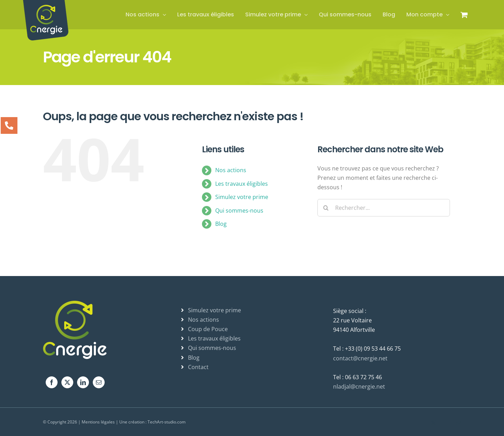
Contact (198, 367)
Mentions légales (98, 422)
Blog (221, 224)
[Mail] (99, 382)
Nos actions (231, 170)
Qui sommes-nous (239, 211)
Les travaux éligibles (242, 184)
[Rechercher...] (384, 208)
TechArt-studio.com (167, 422)
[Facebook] (52, 382)
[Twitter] (67, 382)
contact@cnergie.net (360, 358)
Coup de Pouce (208, 329)
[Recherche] (326, 208)
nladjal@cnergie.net (359, 387)
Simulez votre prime (242, 197)
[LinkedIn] (83, 382)
